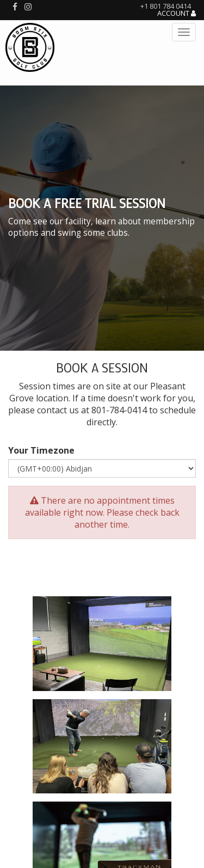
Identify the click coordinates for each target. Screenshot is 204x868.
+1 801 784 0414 (166, 6)
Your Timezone (41, 450)
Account (177, 14)
